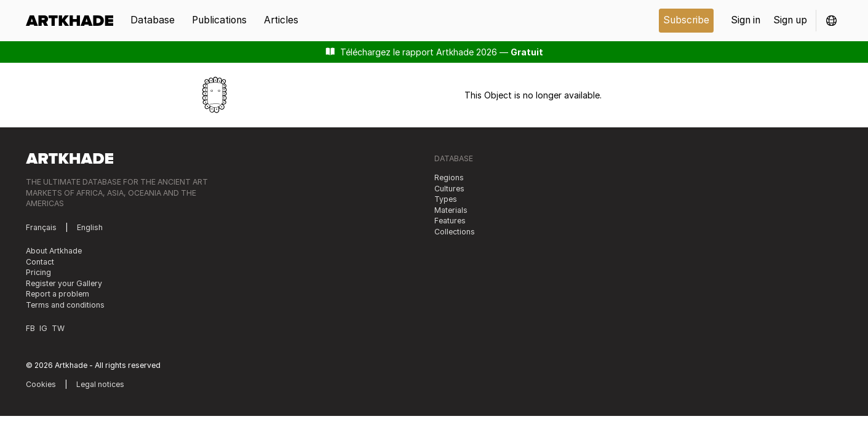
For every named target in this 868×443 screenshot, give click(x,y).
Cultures (449, 189)
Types (446, 199)
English (90, 227)
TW (58, 328)
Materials (451, 210)
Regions (449, 178)
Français (41, 227)
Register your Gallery (64, 283)
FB (30, 328)
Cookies (41, 384)
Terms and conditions (65, 305)
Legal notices (100, 384)
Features (450, 221)
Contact (40, 262)
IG (43, 328)
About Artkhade (54, 251)
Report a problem (58, 294)
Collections (455, 232)
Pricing (38, 272)
